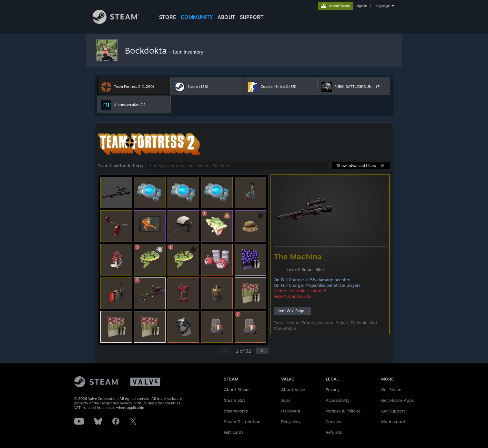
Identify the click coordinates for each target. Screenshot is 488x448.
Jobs (286, 400)
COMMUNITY (197, 17)
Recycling (290, 422)
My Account (393, 422)
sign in (362, 6)
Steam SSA (234, 400)
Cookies (333, 422)
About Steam (237, 390)
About (226, 17)
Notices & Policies (343, 411)
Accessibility (338, 400)
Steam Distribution (242, 422)
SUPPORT (252, 17)
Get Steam (391, 390)
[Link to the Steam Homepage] (121, 22)
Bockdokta (147, 50)
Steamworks (236, 411)
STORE (168, 17)
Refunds (334, 432)
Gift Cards (234, 432)
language (382, 6)
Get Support (393, 411)
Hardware (291, 411)
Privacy (333, 390)
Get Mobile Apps (397, 400)
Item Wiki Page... (292, 311)
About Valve (293, 390)
